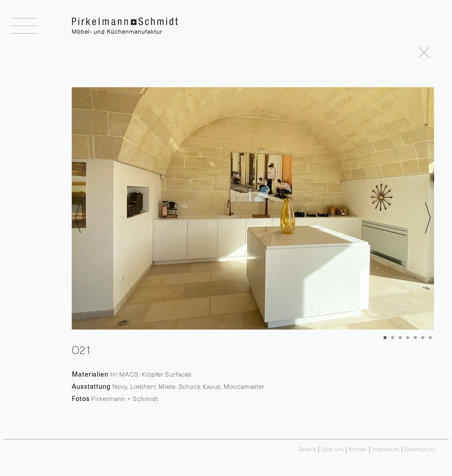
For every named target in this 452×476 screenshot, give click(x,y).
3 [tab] (400, 338)
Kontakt (358, 450)
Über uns (333, 450)
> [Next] (428, 218)
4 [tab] (408, 338)
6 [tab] (423, 338)
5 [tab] (415, 338)
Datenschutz (420, 450)
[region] (253, 208)
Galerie (307, 450)
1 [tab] (385, 338)
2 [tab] (393, 338)
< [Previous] (78, 218)
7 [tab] (430, 338)
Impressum (386, 450)
